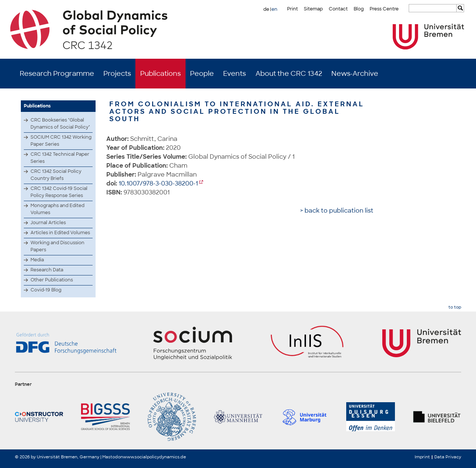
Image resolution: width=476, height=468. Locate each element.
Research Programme (57, 74)
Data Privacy (448, 457)
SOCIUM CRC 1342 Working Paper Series (61, 141)
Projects (117, 74)
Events (234, 74)
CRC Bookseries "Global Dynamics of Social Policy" (60, 124)
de (266, 9)
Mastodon (113, 457)
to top (455, 307)
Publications (160, 74)
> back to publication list (337, 211)
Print (292, 9)
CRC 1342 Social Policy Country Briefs (56, 175)
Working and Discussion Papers (57, 246)
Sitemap (313, 9)
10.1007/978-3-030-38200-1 (158, 183)
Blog (359, 9)
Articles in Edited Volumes (60, 233)
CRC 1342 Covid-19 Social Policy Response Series (59, 192)
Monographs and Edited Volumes (57, 209)
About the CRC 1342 (289, 74)
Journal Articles (48, 223)
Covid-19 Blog (46, 290)
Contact (338, 9)
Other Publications (52, 280)
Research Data (47, 270)
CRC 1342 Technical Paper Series (60, 158)
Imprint (422, 457)
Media (37, 260)
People (202, 74)
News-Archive (355, 74)
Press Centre (384, 9)
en (274, 9)
